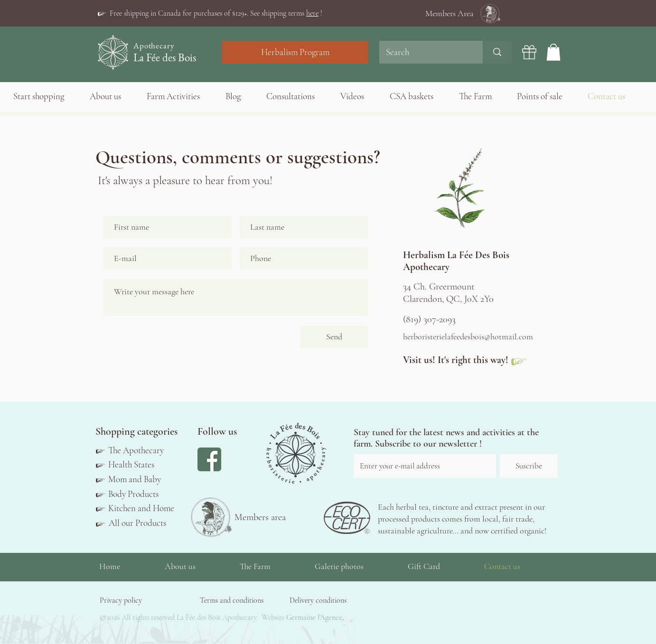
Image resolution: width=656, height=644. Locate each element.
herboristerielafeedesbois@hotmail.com (468, 336)
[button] (216, 13)
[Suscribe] (529, 466)
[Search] (424, 52)
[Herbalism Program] (295, 52)
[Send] (334, 337)
